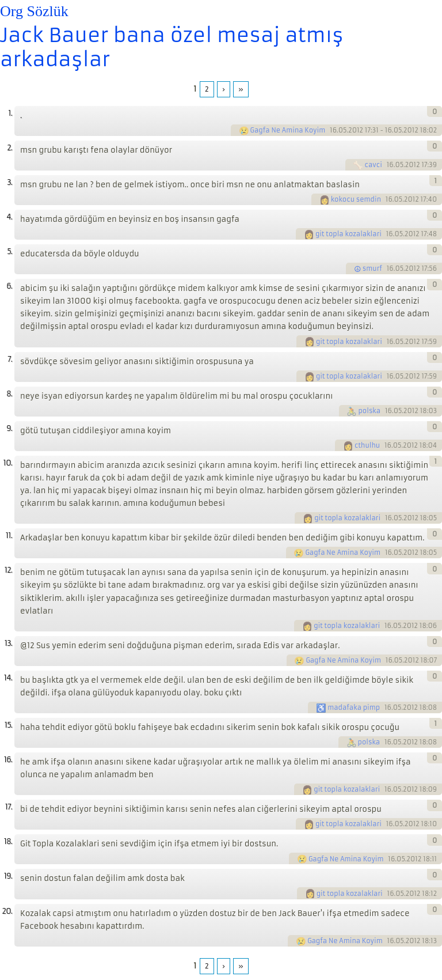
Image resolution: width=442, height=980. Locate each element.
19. (8, 876)
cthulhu (367, 445)
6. (9, 286)
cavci (373, 165)
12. (8, 570)
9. (9, 428)
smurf (372, 268)
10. (8, 463)
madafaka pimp (354, 707)
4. (9, 217)
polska (369, 411)
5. (9, 251)
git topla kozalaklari (348, 234)
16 (333, 130)
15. (8, 725)
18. (8, 841)
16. (8, 760)
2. (9, 148)
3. (9, 182)
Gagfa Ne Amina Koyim (288, 130)
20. (7, 911)
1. (10, 113)
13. (8, 643)
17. (9, 807)
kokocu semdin (356, 199)
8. (9, 394)
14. (8, 678)
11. (9, 536)
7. (10, 359)
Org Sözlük (34, 11)
